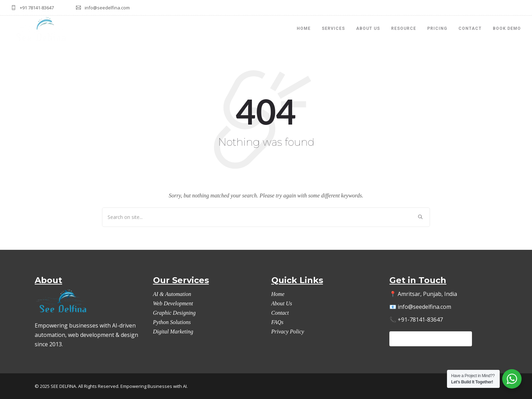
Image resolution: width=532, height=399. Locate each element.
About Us (368, 28)
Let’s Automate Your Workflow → (430, 339)
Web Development (173, 303)
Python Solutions (172, 322)
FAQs (277, 322)
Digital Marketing (173, 332)
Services (333, 28)
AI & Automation (172, 294)
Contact (470, 28)
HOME (304, 28)
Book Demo (507, 28)
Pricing (437, 28)
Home (278, 294)
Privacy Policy (288, 332)
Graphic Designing (174, 313)
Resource (404, 28)
